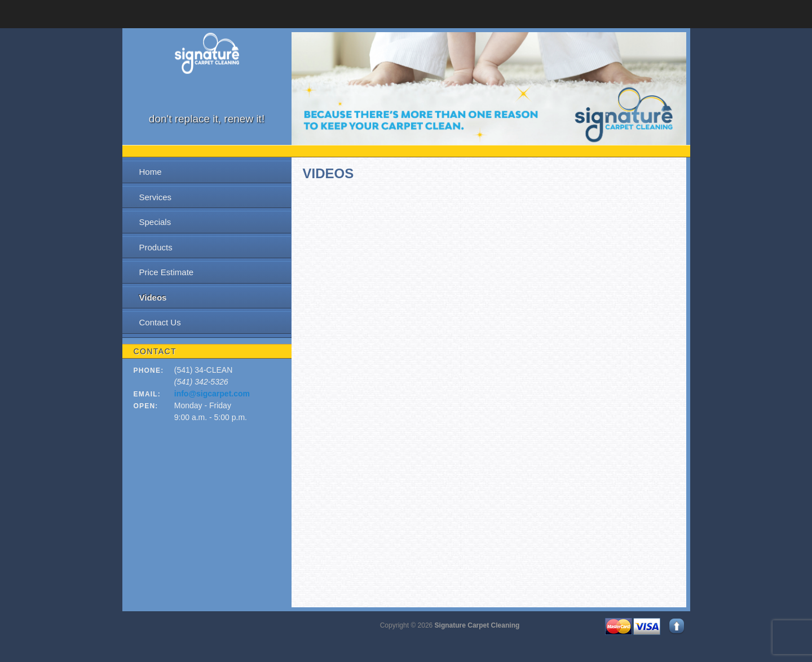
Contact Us (160, 322)
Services (156, 197)
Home (151, 172)
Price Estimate (167, 272)
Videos (153, 297)
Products (156, 247)
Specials (155, 222)
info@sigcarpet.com (212, 394)
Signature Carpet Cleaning (477, 625)
